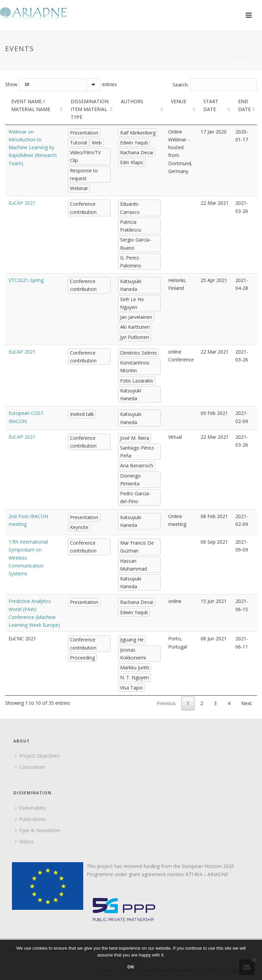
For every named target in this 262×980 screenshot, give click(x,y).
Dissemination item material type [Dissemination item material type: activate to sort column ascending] (90, 109)
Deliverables (31, 808)
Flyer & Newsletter (38, 830)
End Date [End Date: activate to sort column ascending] (244, 105)
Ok (131, 967)
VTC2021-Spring (26, 280)
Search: (215, 85)
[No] (253, 960)
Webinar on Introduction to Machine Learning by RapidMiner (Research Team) (33, 147)
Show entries (61, 85)
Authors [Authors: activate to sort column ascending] (132, 101)
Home (225, 63)
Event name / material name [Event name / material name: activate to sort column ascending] (31, 105)
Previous (166, 703)
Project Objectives (37, 756)
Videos (24, 842)
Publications (30, 819)
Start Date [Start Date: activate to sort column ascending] (211, 105)
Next (246, 703)
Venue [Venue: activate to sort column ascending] (179, 101)
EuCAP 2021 (22, 203)
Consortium (30, 767)
